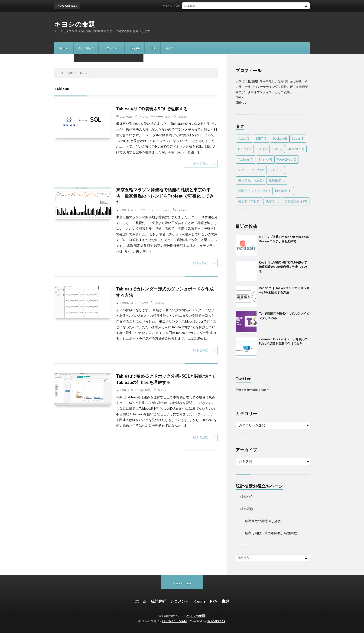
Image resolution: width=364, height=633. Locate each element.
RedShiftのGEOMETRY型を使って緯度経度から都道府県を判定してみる (283, 267)
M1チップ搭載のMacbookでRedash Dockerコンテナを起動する (206, 6)
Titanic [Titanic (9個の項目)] (265, 159)
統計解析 (85, 48)
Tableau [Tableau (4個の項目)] (246, 159)
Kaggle (135, 48)
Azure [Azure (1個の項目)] (244, 138)
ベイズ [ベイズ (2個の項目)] (276, 170)
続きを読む (201, 164)
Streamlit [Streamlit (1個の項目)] (296, 149)
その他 (144, 303)
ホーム (64, 48)
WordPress (216, 621)
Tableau (182, 116)
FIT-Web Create (175, 621)
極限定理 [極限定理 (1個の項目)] (283, 191)
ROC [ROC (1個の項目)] (261, 149)
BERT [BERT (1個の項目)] (262, 138)
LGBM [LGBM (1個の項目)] (244, 149)
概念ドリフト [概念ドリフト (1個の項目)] (249, 201)
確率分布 (247, 497)
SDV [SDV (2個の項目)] (277, 149)
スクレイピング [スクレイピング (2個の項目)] (251, 170)
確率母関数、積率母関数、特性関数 (271, 533)
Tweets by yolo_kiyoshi (252, 390)
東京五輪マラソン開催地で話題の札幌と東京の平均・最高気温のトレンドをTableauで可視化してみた (165, 196)
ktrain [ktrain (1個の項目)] (298, 138)
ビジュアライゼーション (155, 116)
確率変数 (247, 509)
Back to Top (182, 583)
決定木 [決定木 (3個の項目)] (273, 201)
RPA (153, 48)
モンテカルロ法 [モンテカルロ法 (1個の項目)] (251, 180)
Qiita (239, 97)
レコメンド (112, 48)
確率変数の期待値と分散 (263, 521)
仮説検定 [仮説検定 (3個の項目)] (277, 180)
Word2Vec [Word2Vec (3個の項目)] (287, 159)
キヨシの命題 (75, 24)
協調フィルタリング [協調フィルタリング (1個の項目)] (254, 191)
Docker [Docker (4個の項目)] (280, 138)
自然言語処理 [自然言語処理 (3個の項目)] (296, 201)
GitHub (241, 102)
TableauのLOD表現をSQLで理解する (152, 109)
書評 (169, 48)
